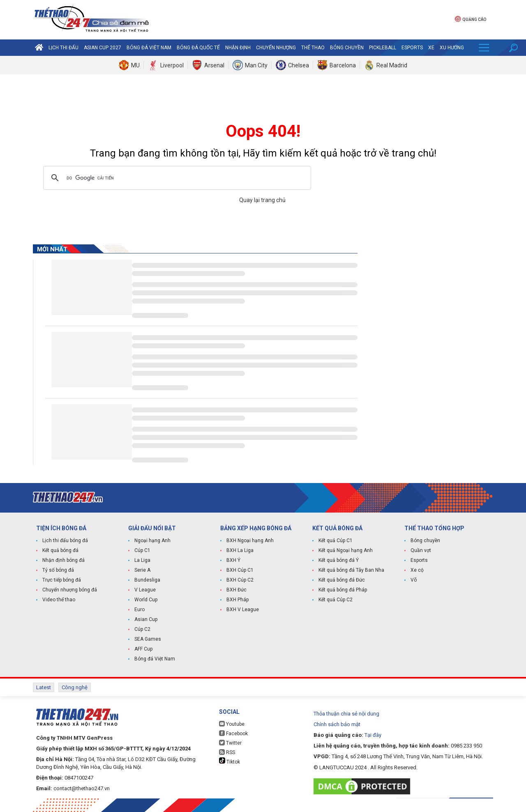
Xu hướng (452, 48)
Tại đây (373, 735)
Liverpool (172, 65)
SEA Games (148, 639)
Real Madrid (392, 65)
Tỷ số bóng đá (58, 570)
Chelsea (299, 65)
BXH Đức (236, 590)
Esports (412, 48)
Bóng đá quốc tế (198, 48)
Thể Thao (313, 48)
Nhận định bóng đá (63, 560)
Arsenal (214, 65)
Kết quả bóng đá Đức (342, 580)
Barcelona (343, 65)
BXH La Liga (240, 550)
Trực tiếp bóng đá (62, 580)
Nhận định (238, 48)
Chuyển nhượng (276, 48)
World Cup (146, 600)
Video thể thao (59, 600)
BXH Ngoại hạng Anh (250, 541)
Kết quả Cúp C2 (336, 600)
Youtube (232, 724)
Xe (431, 48)
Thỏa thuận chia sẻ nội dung (346, 714)
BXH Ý (233, 560)
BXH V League (243, 610)
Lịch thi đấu (63, 48)
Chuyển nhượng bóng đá (70, 590)
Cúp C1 (142, 550)
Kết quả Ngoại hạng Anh (346, 550)
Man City (256, 65)
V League (145, 590)
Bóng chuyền (347, 48)
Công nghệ (75, 687)
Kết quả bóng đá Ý (339, 560)
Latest (44, 687)
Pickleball (383, 48)
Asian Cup (146, 619)
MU (135, 65)
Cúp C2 (142, 629)
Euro (140, 610)
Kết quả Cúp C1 (336, 541)
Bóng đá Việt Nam (149, 48)
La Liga (142, 560)
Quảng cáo (471, 19)
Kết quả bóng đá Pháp (343, 590)
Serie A (142, 570)
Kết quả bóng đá (60, 550)
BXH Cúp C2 (240, 580)
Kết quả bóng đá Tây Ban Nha (351, 570)
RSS (227, 752)
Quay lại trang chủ (263, 200)
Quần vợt (421, 550)
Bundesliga (147, 580)
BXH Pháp (238, 600)
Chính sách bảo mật (337, 724)
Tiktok (230, 761)
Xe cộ (417, 570)
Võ (414, 580)
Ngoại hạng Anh (152, 541)
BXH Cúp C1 (240, 570)
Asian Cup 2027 (103, 48)
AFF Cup (143, 649)
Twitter (230, 743)
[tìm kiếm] (176, 178)
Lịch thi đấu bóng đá (65, 541)
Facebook (233, 733)
